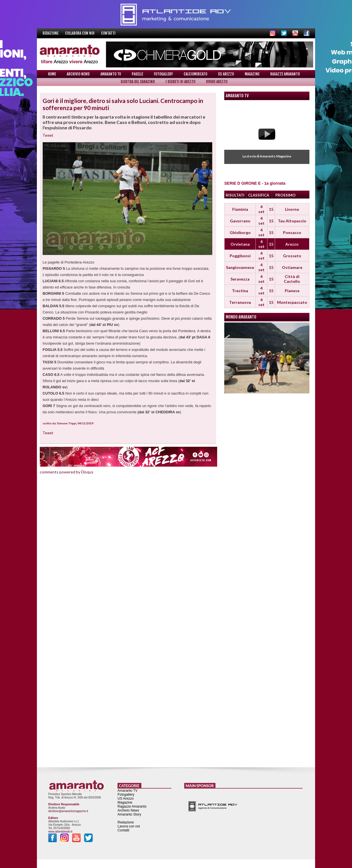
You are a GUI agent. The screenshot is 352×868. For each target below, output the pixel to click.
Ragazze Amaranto (285, 74)
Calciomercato (195, 74)
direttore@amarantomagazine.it (68, 811)
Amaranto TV (111, 74)
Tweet (48, 135)
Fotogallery (163, 74)
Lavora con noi (129, 826)
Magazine (252, 74)
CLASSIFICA (259, 195)
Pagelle (137, 74)
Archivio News (78, 74)
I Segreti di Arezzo (180, 82)
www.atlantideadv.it (60, 832)
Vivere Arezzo (217, 82)
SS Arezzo (226, 74)
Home (52, 74)
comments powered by (67, 472)
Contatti (108, 33)
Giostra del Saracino (138, 82)
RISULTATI (235, 195)
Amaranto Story (129, 814)
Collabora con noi (80, 33)
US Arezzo (126, 799)
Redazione (51, 33)
